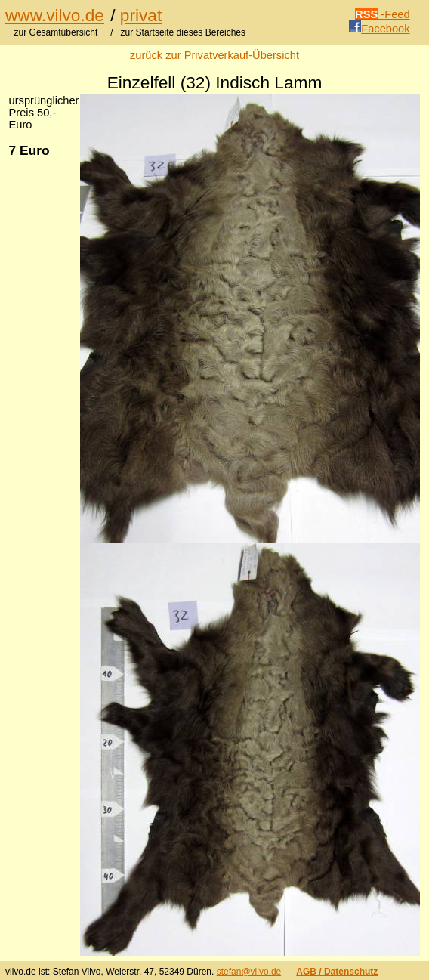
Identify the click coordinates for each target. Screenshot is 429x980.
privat (141, 15)
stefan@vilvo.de (249, 972)
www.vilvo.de (55, 15)
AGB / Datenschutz (337, 972)
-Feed (383, 14)
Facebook (379, 29)
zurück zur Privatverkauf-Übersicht (214, 55)
